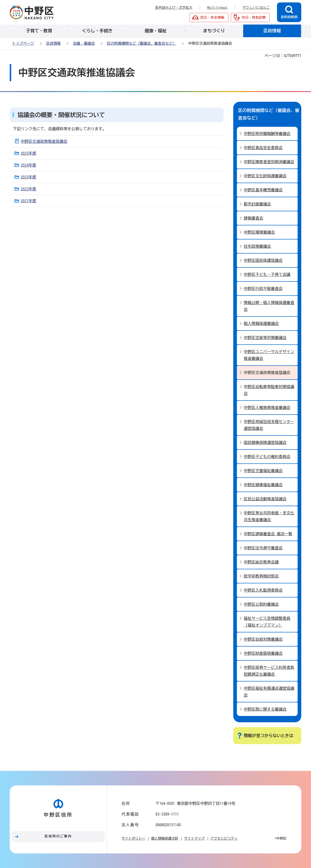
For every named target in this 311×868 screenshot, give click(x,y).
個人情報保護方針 (165, 838)
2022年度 (28, 189)
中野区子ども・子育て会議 (267, 274)
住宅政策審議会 (257, 246)
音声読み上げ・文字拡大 (174, 8)
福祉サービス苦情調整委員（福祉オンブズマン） (267, 622)
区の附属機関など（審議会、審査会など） (142, 43)
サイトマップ (194, 838)
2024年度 (28, 165)
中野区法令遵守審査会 (263, 548)
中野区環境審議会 (259, 232)
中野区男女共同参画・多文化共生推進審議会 (269, 516)
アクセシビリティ (224, 838)
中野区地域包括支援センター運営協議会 (269, 425)
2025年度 (28, 153)
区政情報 (53, 43)
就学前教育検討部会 (261, 576)
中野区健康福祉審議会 (263, 485)
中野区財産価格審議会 (263, 653)
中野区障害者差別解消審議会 (269, 162)
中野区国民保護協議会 (263, 260)
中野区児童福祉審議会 (263, 471)
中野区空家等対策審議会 (265, 338)
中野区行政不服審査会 (263, 289)
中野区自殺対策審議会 (263, 639)
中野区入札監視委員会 (263, 590)
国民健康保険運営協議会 (265, 443)
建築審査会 (253, 218)
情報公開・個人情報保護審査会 (269, 306)
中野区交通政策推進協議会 (44, 141)
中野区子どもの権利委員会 (267, 457)
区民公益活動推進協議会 (265, 499)
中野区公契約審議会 (261, 604)
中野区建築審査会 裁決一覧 (268, 534)
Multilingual (217, 8)
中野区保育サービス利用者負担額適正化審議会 (269, 671)
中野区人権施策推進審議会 (267, 408)
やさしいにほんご (256, 8)
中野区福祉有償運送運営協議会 (269, 692)
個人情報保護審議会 (261, 323)
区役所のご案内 (58, 836)
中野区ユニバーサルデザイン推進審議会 (269, 355)
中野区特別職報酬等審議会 (267, 134)
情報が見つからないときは (268, 736)
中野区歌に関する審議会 (265, 709)
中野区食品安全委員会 (263, 148)
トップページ (23, 43)
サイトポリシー (133, 838)
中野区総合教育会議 (261, 562)
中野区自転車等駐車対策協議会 (269, 390)
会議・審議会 (84, 43)
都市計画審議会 (257, 204)
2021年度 (28, 201)
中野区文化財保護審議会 (265, 176)
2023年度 (28, 177)
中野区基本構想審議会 (263, 190)
